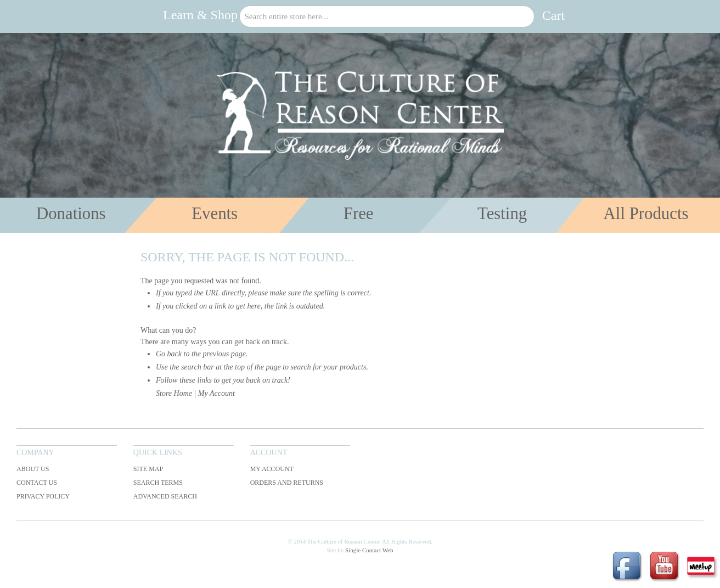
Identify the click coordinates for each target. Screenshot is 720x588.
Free (359, 214)
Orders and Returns (287, 483)
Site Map (148, 469)
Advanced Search (165, 496)
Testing (502, 214)
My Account (216, 393)
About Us (33, 469)
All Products (646, 214)
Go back (169, 354)
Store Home (174, 393)
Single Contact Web (369, 550)
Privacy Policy (43, 496)
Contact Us (37, 483)
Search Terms (158, 483)
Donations (71, 214)
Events (215, 214)
